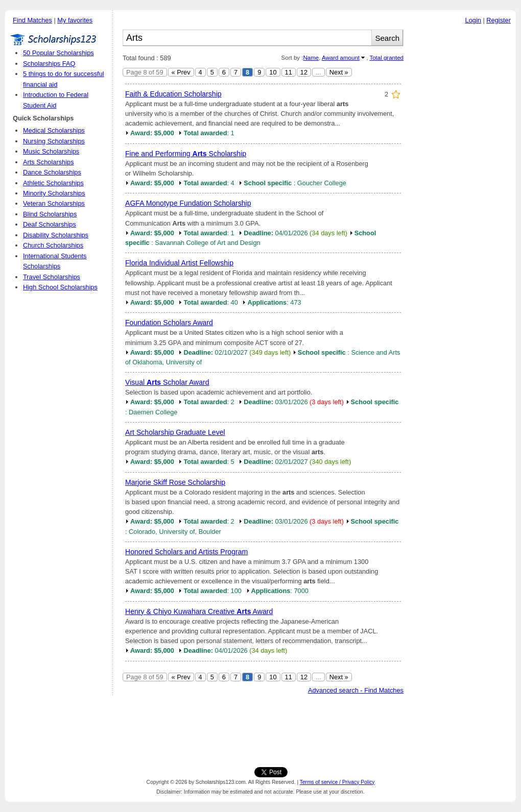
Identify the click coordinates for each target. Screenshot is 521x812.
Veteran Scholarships (54, 203)
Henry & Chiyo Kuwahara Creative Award (199, 611)
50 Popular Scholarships (58, 53)
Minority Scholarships (54, 193)
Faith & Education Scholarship (173, 94)
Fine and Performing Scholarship (186, 154)
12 (304, 72)
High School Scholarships (60, 287)
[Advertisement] (463, 183)
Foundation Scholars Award (169, 323)
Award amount (341, 58)
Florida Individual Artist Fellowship (179, 263)
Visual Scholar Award (167, 382)
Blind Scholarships (50, 214)
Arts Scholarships (49, 162)
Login (473, 20)
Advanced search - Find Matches (356, 690)
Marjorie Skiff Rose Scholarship (175, 482)
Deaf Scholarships (50, 224)
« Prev (181, 72)
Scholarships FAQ (49, 64)
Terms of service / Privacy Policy (337, 782)
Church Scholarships (53, 245)
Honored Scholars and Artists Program (186, 552)
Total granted (386, 58)
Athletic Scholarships (53, 183)
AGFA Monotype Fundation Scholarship (188, 203)
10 (273, 72)
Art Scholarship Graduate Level (175, 432)
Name (311, 58)
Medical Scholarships (54, 130)
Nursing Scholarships (54, 141)
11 (289, 72)
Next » (339, 72)
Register (499, 20)
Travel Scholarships (52, 277)
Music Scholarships (51, 151)
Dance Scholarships (52, 172)
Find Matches (32, 20)
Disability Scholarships (56, 235)
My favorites (75, 20)
